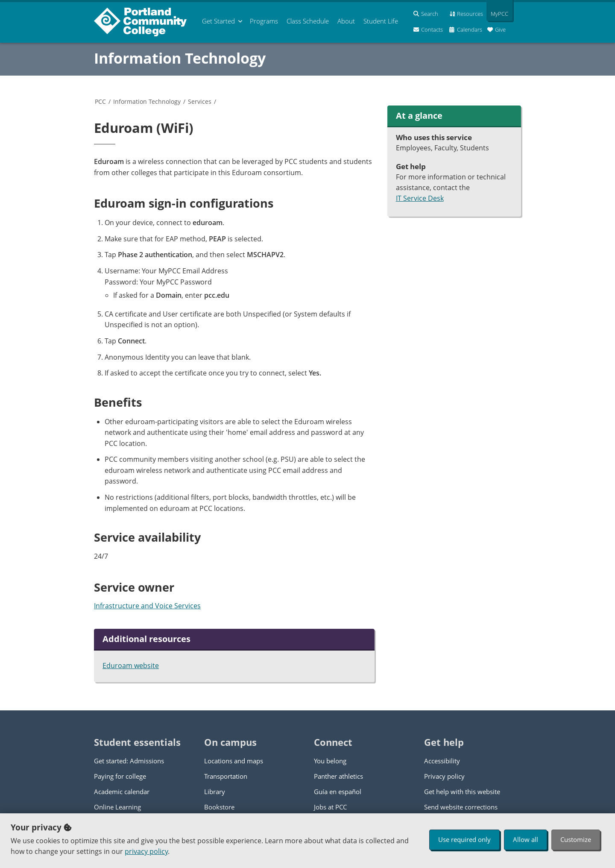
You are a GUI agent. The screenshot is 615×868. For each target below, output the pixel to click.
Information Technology (180, 58)
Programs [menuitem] (264, 21)
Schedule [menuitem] (308, 21)
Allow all (526, 839)
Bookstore (219, 807)
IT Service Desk (420, 198)
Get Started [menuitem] (218, 21)
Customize (576, 839)
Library (215, 792)
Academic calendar (122, 792)
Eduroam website (131, 666)
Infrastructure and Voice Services (147, 606)
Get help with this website (462, 792)
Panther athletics (338, 776)
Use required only (464, 839)
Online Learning (117, 807)
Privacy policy (444, 776)
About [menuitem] (346, 21)
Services (200, 101)
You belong (330, 761)
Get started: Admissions (129, 761)
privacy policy (146, 851)
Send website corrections (461, 807)
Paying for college (120, 776)
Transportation (226, 776)
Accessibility (442, 761)
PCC (100, 101)
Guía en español (338, 792)
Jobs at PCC (330, 807)
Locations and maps (234, 761)
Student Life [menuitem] (381, 21)
